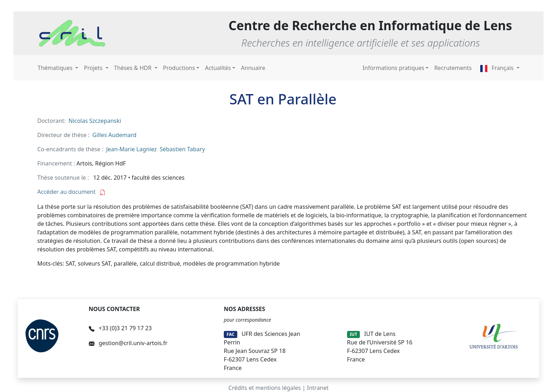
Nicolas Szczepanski (95, 121)
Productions (179, 68)
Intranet (318, 388)
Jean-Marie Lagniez (131, 149)
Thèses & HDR (134, 68)
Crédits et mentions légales (265, 388)
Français (498, 68)
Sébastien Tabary (182, 149)
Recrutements (453, 68)
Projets (94, 68)
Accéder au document (71, 192)
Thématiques (56, 68)
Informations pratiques (394, 68)
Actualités (218, 68)
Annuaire (253, 68)
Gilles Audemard (114, 135)
